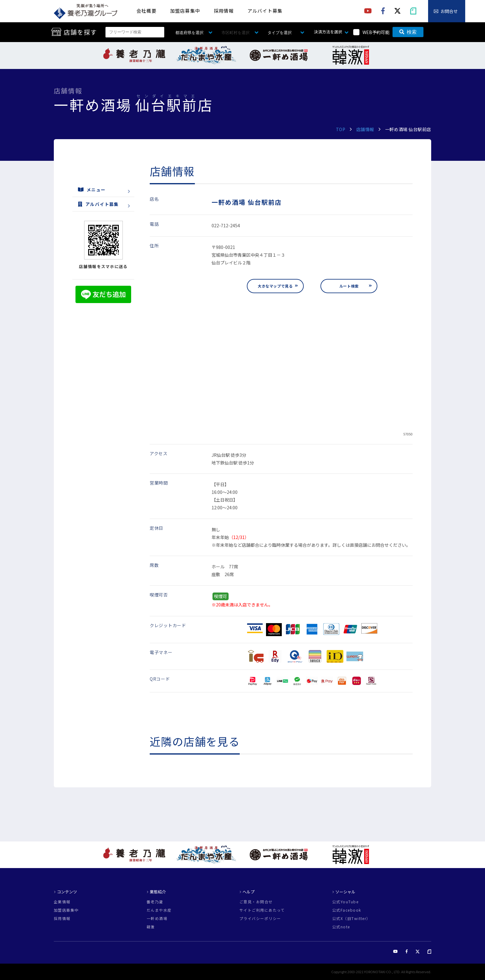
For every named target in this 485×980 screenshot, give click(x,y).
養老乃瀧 (155, 902)
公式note (341, 927)
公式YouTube (345, 902)
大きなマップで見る (275, 286)
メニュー (92, 190)
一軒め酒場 (157, 918)
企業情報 (62, 902)
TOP (341, 129)
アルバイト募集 (265, 11)
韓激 (151, 927)
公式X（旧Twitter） (351, 918)
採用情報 (224, 11)
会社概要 (146, 11)
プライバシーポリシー (260, 918)
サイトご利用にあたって (262, 910)
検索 (408, 32)
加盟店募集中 (185, 11)
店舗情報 (365, 129)
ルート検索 (349, 286)
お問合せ (449, 11)
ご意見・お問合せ (256, 902)
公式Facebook (347, 910)
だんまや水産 (159, 910)
